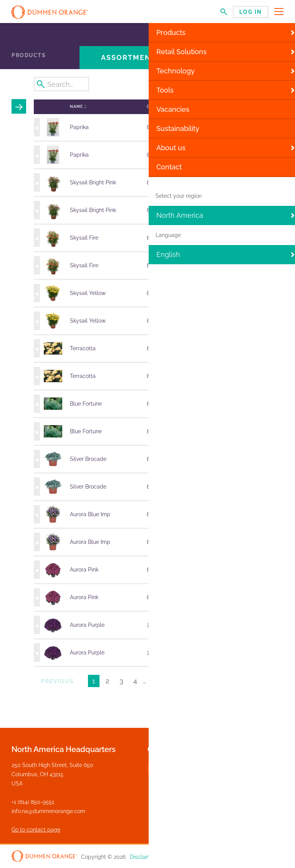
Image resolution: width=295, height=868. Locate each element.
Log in (251, 12)
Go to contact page (36, 830)
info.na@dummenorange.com (48, 811)
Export (263, 84)
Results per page (241, 682)
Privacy (171, 857)
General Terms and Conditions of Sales (235, 857)
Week (159, 84)
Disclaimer (143, 857)
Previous (58, 681)
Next (183, 681)
